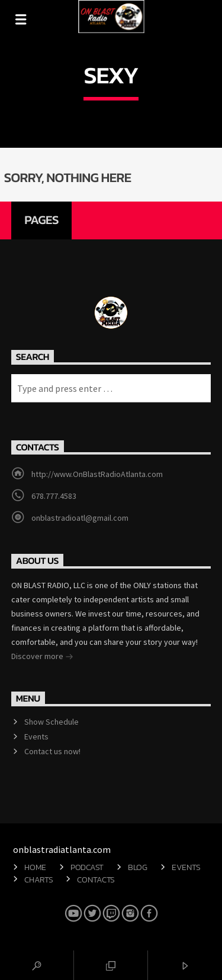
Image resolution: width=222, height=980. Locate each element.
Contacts (96, 880)
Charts (38, 880)
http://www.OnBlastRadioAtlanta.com (97, 474)
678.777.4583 (54, 496)
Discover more (42, 657)
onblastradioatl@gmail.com (80, 518)
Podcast (87, 867)
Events (36, 736)
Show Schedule (52, 722)
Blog (138, 867)
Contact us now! (52, 751)
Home (35, 867)
